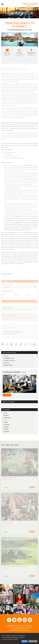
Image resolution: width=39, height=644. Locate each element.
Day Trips (7, 363)
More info (7, 395)
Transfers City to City (10, 361)
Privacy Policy (25, 634)
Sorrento (7, 427)
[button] (4, 39)
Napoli (6, 422)
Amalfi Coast (8, 418)
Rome (6, 413)
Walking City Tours (9, 358)
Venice (6, 420)
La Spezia (7, 431)
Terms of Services (15, 634)
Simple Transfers (9, 365)
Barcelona (7, 425)
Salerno (6, 429)
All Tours (7, 356)
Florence (6, 415)
